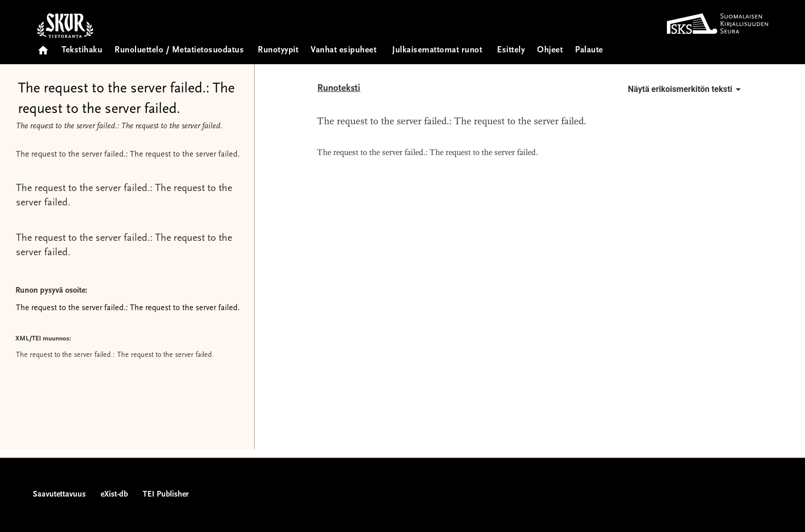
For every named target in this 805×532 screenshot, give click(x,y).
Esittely (511, 51)
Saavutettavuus (59, 495)
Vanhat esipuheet (343, 51)
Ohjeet (550, 51)
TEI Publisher (166, 495)
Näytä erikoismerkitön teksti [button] (686, 89)
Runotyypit (278, 51)
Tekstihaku (82, 51)
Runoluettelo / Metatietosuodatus (179, 51)
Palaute (589, 51)
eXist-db (114, 495)
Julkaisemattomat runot (437, 51)
